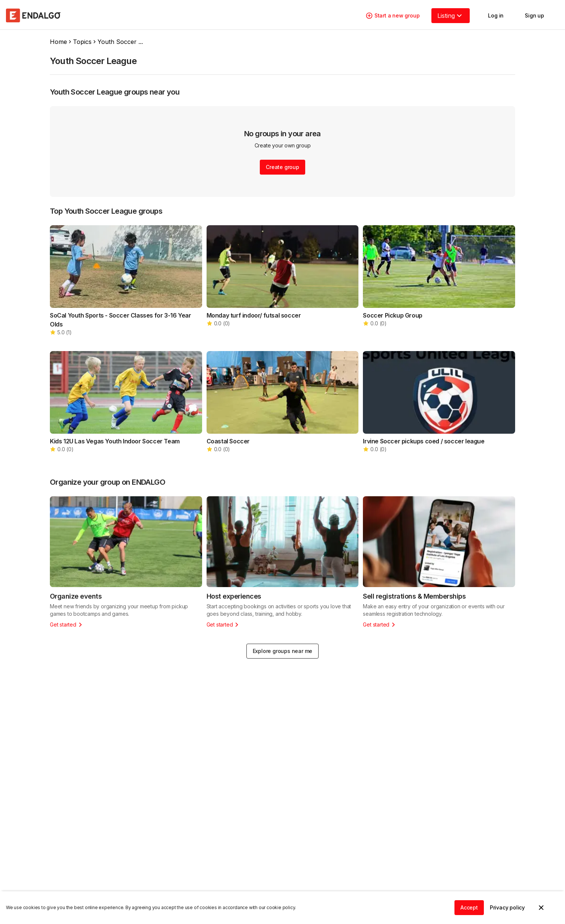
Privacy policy (507, 907)
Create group (282, 167)
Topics (82, 42)
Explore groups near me (283, 651)
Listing (451, 16)
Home (58, 42)
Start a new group (393, 16)
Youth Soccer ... (120, 42)
